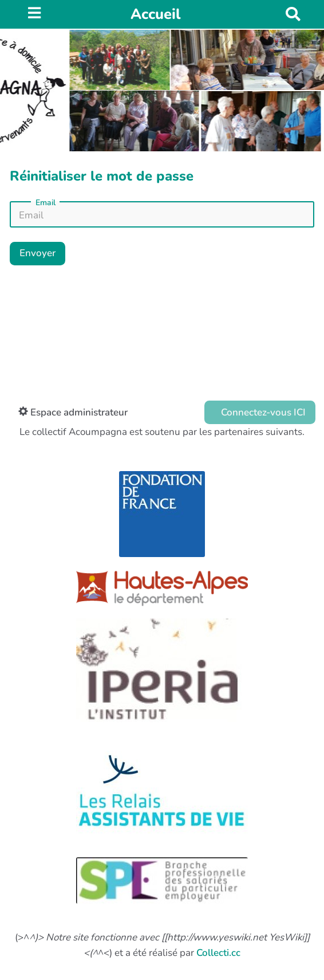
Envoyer (37, 253)
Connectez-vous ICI (262, 412)
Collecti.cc (218, 953)
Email (46, 203)
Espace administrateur (73, 412)
